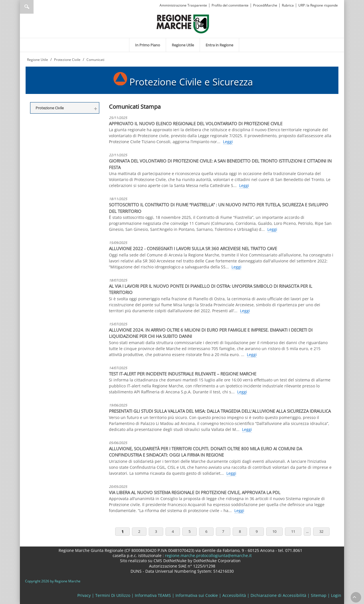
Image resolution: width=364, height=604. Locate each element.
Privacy (84, 595)
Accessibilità (234, 595)
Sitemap (319, 595)
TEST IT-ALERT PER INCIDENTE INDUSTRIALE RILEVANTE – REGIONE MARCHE (183, 374)
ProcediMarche (265, 5)
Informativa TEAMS (153, 595)
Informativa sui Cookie (197, 595)
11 (293, 531)
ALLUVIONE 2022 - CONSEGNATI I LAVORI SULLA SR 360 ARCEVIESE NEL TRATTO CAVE (193, 248)
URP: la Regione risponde (318, 5)
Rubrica (288, 5)
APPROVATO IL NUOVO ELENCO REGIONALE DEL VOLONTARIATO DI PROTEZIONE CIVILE (196, 124)
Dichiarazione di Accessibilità (278, 595)
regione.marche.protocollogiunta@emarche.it (208, 555)
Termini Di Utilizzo (113, 595)
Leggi (228, 142)
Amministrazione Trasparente (183, 5)
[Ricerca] (38, 7)
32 (321, 531)
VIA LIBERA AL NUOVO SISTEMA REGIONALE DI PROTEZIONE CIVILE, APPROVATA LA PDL (195, 492)
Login (336, 595)
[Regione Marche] (183, 23)
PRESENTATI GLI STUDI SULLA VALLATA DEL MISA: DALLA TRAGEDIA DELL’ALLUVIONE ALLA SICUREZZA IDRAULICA (220, 411)
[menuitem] (148, 45)
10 (274, 531)
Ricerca (27, 7)
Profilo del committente (230, 5)
